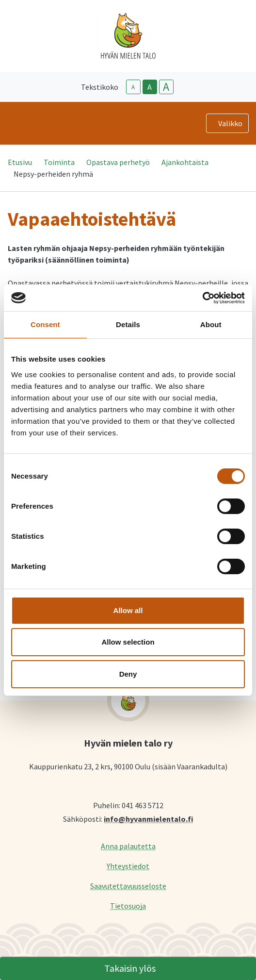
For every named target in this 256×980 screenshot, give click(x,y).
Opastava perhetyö (118, 162)
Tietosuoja (128, 905)
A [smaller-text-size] (133, 87)
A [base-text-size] (150, 87)
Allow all (128, 610)
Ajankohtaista (185, 162)
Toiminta (59, 162)
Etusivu (20, 162)
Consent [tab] (45, 324)
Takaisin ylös (130, 968)
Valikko (230, 123)
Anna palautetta (128, 846)
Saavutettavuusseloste (128, 886)
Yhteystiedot (128, 866)
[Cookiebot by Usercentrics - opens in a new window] (202, 298)
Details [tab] (128, 324)
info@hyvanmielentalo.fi (148, 819)
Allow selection (128, 642)
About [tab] (211, 324)
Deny (128, 674)
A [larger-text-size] (166, 87)
